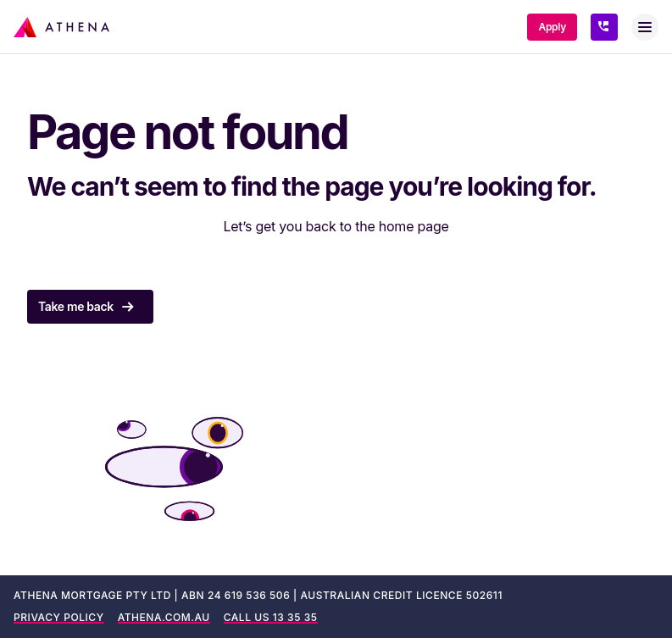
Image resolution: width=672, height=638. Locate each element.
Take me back (90, 307)
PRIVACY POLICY (59, 617)
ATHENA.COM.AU (164, 617)
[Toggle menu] (645, 27)
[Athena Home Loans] (61, 27)
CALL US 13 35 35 (271, 617)
